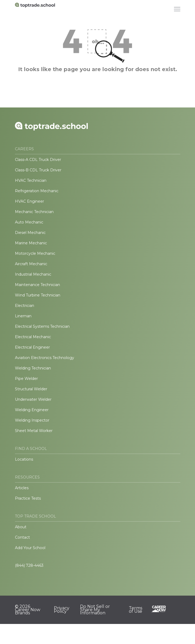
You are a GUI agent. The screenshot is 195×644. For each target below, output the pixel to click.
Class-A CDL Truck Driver (38, 160)
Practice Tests (28, 498)
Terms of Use (136, 610)
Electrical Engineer (32, 347)
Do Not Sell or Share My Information (95, 610)
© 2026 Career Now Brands (28, 610)
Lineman (23, 316)
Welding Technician (33, 368)
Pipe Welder (26, 379)
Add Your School (30, 548)
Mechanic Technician (34, 212)
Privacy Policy (62, 610)
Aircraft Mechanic (31, 264)
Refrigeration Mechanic (37, 191)
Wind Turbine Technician (38, 295)
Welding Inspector (32, 420)
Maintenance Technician (37, 285)
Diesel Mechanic (30, 233)
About (21, 527)
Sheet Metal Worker (34, 431)
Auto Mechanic (29, 222)
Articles (22, 488)
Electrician (25, 306)
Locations (24, 459)
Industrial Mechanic (33, 274)
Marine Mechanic (31, 243)
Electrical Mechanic (33, 337)
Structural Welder (31, 389)
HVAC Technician (31, 180)
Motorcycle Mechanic (35, 253)
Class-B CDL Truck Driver (38, 170)
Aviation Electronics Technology (45, 358)
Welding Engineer (32, 410)
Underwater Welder (33, 399)
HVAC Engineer (29, 201)
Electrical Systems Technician (42, 326)
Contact (22, 537)
